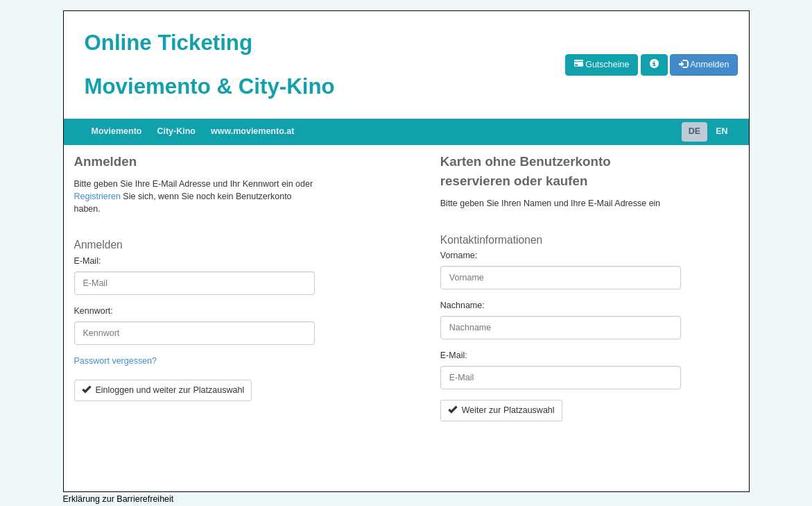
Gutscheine (602, 65)
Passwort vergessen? (116, 361)
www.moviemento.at (252, 131)
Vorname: (459, 255)
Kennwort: (94, 311)
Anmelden (704, 65)
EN (722, 131)
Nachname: (463, 305)
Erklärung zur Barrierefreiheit (119, 499)
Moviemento (117, 131)
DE (694, 131)
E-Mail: (88, 261)
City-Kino (176, 131)
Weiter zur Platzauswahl (501, 410)
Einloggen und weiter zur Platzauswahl (163, 390)
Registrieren (97, 196)
